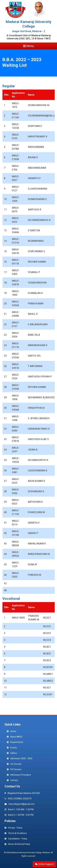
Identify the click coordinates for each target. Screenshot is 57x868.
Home (13, 731)
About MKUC (16, 737)
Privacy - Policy (15, 828)
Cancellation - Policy (18, 839)
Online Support (44, 864)
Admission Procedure (21, 775)
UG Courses (16, 764)
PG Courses (16, 769)
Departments (17, 742)
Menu (28, 46)
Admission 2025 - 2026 (21, 758)
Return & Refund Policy (19, 844)
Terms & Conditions (17, 833)
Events (14, 748)
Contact (14, 780)
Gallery (14, 753)
